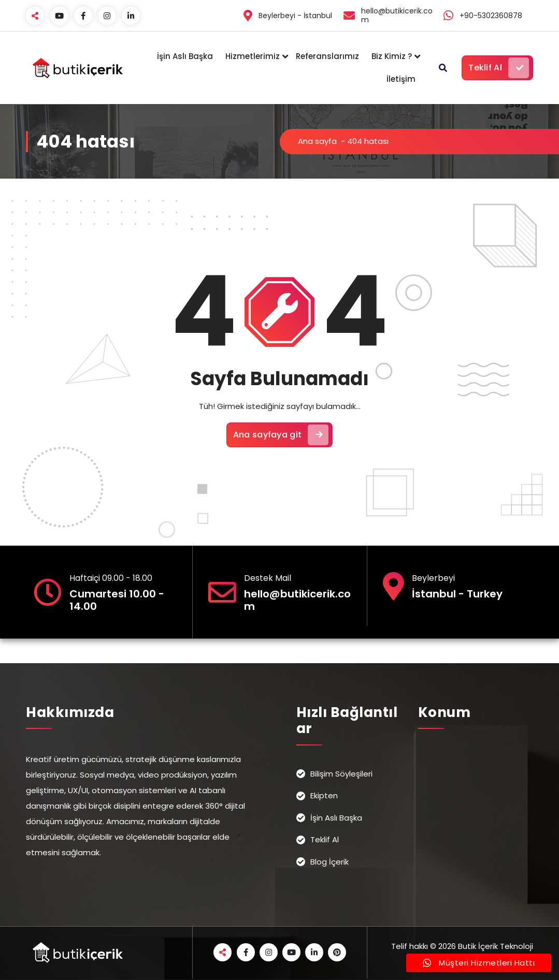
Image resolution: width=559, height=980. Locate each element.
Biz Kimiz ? (392, 56)
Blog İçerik (329, 862)
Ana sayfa (317, 141)
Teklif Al (499, 68)
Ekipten (324, 795)
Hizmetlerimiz (253, 56)
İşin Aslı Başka (185, 56)
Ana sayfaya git (281, 435)
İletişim (401, 79)
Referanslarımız (327, 56)
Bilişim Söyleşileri (341, 774)
